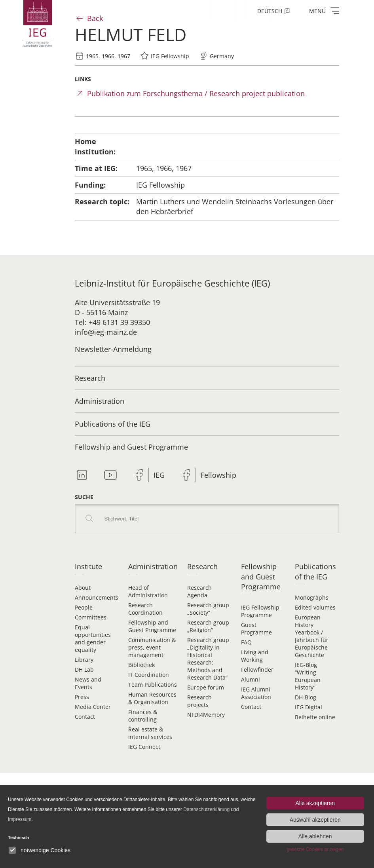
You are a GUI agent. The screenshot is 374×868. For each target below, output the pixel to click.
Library (84, 660)
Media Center (93, 707)
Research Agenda (199, 591)
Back (95, 18)
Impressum (20, 819)
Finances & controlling (143, 716)
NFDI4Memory (206, 715)
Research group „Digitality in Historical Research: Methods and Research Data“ (208, 659)
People (84, 607)
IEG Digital (309, 707)
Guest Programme (256, 629)
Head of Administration (148, 591)
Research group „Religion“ (208, 626)
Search (89, 519)
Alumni (251, 679)
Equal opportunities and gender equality (93, 638)
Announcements (97, 597)
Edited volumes (315, 607)
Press (82, 697)
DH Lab (84, 670)
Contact (85, 717)
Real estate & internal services (150, 733)
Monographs (312, 597)
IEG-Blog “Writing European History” (308, 676)
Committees (91, 617)
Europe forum (206, 687)
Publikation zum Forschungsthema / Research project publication (196, 93)
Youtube (110, 475)
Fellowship (218, 475)
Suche (84, 497)
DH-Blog (306, 697)
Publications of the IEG (113, 424)
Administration (100, 401)
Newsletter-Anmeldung (113, 349)
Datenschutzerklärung (206, 809)
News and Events (88, 683)
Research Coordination (145, 609)
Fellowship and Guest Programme (131, 447)
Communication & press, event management (152, 647)
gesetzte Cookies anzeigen (315, 849)
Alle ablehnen (315, 836)
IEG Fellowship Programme (260, 611)
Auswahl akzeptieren (315, 820)
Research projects (199, 701)
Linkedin (82, 475)
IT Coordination (149, 675)
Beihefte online (315, 717)
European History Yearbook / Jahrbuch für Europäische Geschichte (312, 636)
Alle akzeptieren (315, 803)
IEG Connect (144, 747)
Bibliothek (141, 665)
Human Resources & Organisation (152, 698)
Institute (88, 566)
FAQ (246, 642)
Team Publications (153, 685)
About (83, 588)
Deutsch (270, 11)
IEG (159, 475)
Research (90, 378)
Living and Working (255, 656)
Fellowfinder (257, 670)
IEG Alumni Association (256, 693)
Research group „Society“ (208, 609)
